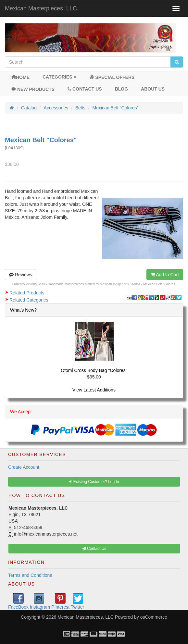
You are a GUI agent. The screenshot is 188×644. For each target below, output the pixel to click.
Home (20, 77)
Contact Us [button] (94, 549)
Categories (59, 77)
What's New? (23, 310)
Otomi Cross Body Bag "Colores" (94, 370)
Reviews (21, 275)
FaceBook (18, 601)
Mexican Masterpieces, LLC (41, 8)
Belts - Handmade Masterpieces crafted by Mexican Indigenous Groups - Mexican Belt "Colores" (107, 284)
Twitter (77, 601)
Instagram (40, 601)
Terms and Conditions (30, 575)
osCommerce (154, 617)
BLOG (121, 89)
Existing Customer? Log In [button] (94, 482)
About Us (153, 89)
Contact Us (85, 89)
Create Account (24, 467)
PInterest (60, 601)
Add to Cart (165, 275)
